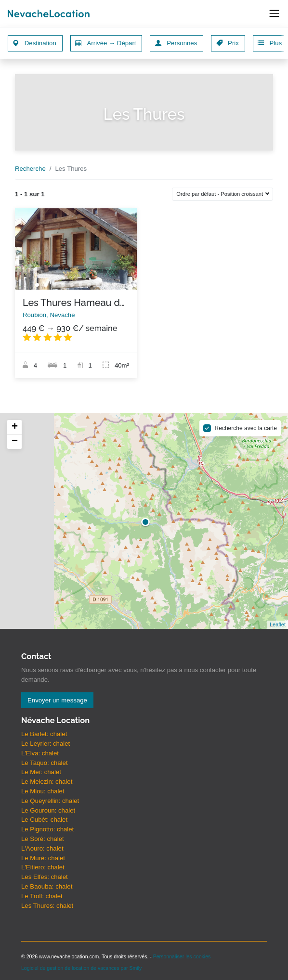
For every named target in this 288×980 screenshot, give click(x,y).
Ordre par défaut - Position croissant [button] (220, 194)
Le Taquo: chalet (45, 763)
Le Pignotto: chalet (47, 829)
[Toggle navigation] (274, 14)
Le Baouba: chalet (47, 886)
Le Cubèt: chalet (44, 820)
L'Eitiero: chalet (43, 867)
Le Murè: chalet (43, 858)
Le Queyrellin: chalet (50, 801)
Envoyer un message (57, 700)
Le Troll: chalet (42, 896)
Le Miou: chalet (43, 791)
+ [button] (15, 427)
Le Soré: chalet (43, 839)
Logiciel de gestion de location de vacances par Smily (81, 968)
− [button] (15, 442)
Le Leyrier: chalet (46, 744)
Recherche (30, 169)
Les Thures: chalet (47, 906)
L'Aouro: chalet (42, 848)
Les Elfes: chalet (45, 877)
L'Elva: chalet (40, 753)
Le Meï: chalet (41, 772)
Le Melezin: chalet (47, 782)
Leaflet (278, 624)
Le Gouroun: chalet (48, 810)
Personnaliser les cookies (182, 956)
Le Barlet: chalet (44, 734)
